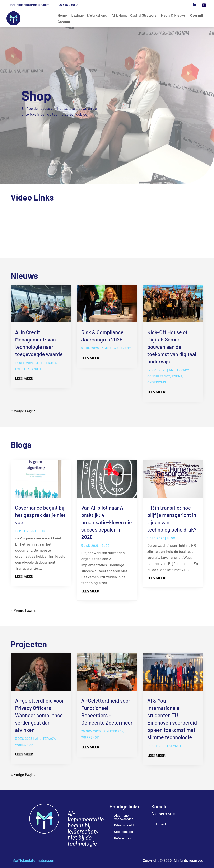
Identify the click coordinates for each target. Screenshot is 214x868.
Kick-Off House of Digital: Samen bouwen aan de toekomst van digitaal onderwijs (172, 347)
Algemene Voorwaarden (124, 817)
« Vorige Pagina (23, 411)
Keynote (35, 369)
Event (20, 369)
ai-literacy (46, 363)
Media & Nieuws (173, 16)
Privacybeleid (124, 825)
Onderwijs (157, 382)
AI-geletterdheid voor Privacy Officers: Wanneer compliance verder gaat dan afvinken (39, 715)
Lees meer (24, 378)
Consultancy (159, 376)
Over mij (196, 16)
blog (41, 531)
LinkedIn (162, 824)
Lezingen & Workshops (89, 16)
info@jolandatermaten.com (30, 4)
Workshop (24, 745)
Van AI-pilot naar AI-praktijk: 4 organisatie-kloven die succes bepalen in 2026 (107, 522)
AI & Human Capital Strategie (134, 16)
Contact (64, 22)
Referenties (123, 838)
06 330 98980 (68, 4)
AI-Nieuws (110, 348)
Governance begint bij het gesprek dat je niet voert (40, 515)
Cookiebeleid (124, 832)
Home (62, 16)
